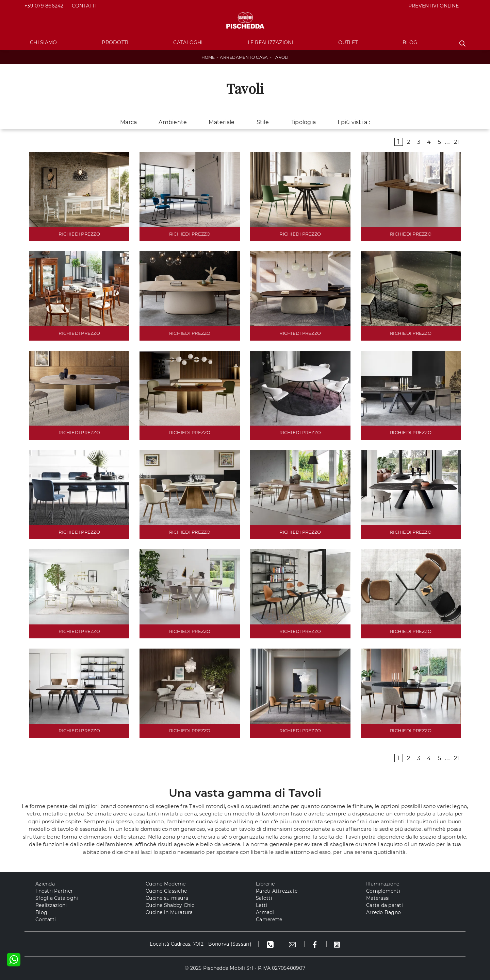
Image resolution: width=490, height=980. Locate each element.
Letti (262, 905)
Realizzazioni (51, 905)
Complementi (383, 891)
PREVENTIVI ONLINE (434, 6)
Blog (410, 42)
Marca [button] (128, 122)
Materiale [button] (222, 122)
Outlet (348, 42)
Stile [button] (263, 122)
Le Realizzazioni (271, 42)
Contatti (84, 6)
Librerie (265, 884)
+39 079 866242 (44, 6)
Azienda (45, 884)
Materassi (378, 898)
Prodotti (115, 42)
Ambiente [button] (173, 122)
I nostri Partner (54, 891)
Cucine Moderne (166, 884)
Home (208, 57)
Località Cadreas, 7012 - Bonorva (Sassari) (201, 944)
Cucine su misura (167, 898)
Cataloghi (188, 42)
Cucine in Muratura (169, 912)
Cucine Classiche (166, 891)
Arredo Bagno (383, 912)
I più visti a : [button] (354, 122)
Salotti (264, 898)
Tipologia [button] (303, 122)
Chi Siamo (43, 42)
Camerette (269, 919)
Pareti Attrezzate (277, 891)
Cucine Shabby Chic (170, 905)
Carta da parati (385, 905)
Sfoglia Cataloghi (57, 898)
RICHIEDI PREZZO (79, 234)
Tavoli (281, 57)
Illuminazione (383, 884)
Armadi (265, 912)
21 (457, 142)
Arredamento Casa (244, 57)
